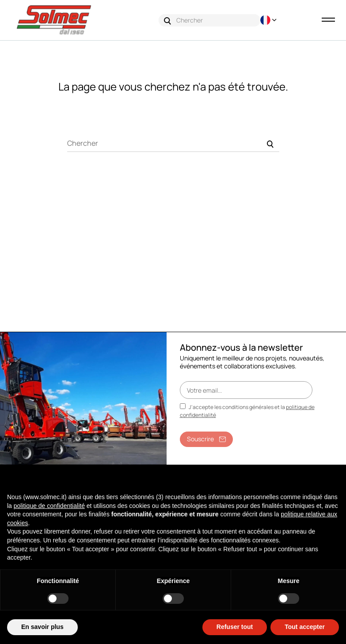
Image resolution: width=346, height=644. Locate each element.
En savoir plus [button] (42, 627)
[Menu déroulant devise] (270, 20)
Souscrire (206, 439)
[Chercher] (173, 143)
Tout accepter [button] (305, 627)
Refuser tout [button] (235, 627)
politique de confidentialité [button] (49, 506)
